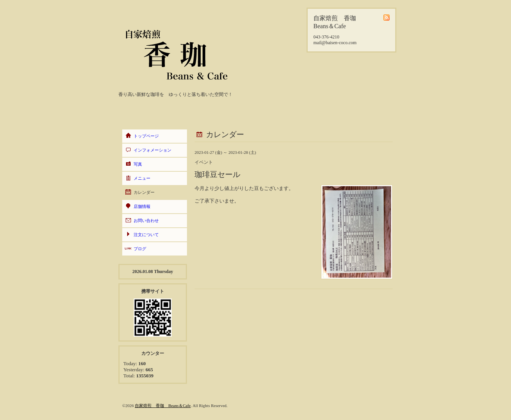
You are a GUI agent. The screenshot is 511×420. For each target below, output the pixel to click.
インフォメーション (153, 150)
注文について (146, 235)
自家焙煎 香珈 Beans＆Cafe (163, 406)
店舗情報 (142, 206)
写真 (138, 164)
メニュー (142, 178)
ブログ (140, 249)
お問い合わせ (146, 220)
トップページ (146, 136)
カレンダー (144, 192)
